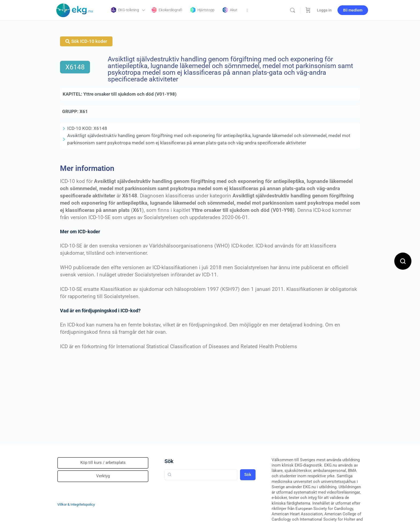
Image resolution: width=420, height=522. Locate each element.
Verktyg (103, 476)
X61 (84, 111)
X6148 (75, 67)
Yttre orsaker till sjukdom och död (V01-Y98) (130, 94)
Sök (169, 461)
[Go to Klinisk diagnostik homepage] (75, 10)
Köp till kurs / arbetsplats (103, 463)
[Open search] (403, 261)
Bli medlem (353, 10)
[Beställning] (308, 10)
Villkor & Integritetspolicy (76, 504)
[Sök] (292, 10)
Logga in (324, 10)
